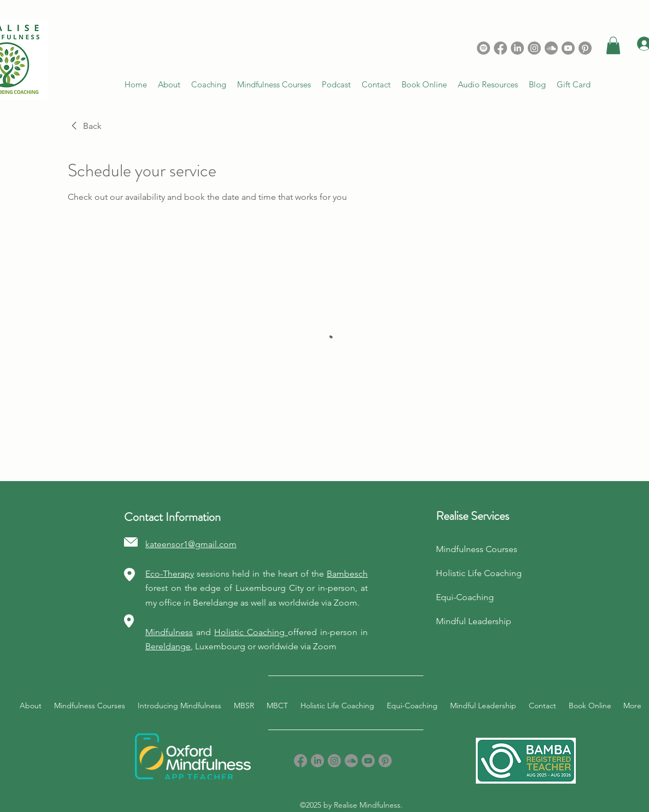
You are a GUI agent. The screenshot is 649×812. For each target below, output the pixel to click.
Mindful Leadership (474, 621)
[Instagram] (534, 48)
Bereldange (168, 646)
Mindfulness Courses (477, 549)
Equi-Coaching (465, 597)
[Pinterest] (385, 761)
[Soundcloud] (551, 48)
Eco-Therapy (170, 574)
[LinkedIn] (517, 48)
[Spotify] (483, 48)
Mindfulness (169, 632)
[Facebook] (500, 48)
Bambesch (347, 574)
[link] (85, 126)
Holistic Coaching (251, 632)
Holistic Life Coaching (479, 573)
